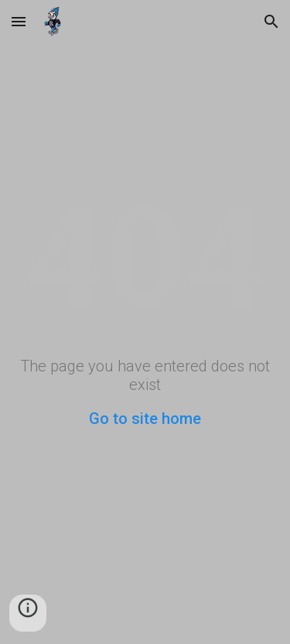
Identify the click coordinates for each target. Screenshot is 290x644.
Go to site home (145, 419)
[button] (19, 21)
